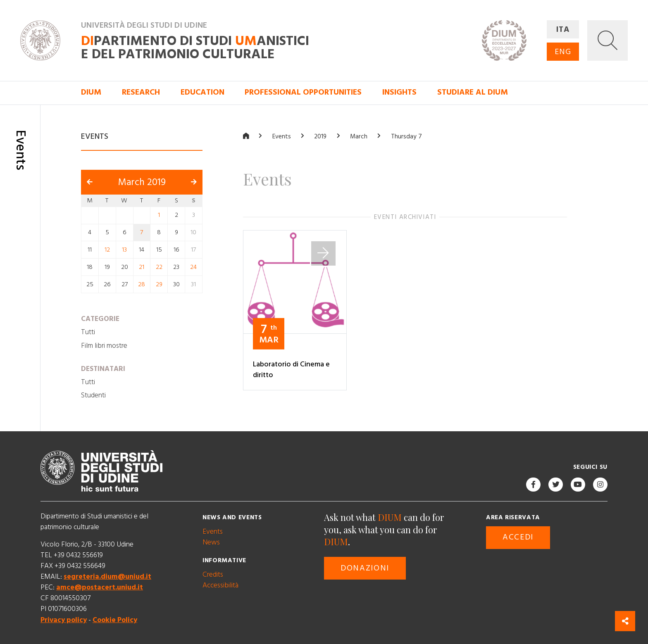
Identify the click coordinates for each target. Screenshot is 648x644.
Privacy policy (64, 620)
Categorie (100, 318)
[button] (607, 40)
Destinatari (103, 368)
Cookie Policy (115, 620)
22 (159, 267)
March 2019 (142, 182)
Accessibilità (220, 585)
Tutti (88, 332)
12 (107, 250)
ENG (563, 52)
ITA (563, 30)
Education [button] (202, 92)
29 (159, 284)
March (359, 137)
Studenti (93, 395)
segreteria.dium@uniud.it (107, 577)
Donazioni (365, 568)
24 (193, 267)
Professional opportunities (303, 92)
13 (124, 250)
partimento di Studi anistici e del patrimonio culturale (195, 48)
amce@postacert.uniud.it (100, 587)
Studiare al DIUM (473, 92)
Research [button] (141, 92)
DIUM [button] (91, 92)
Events (282, 137)
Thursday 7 (406, 137)
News (211, 542)
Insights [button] (399, 92)
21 (142, 267)
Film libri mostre (104, 345)
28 (142, 284)
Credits (213, 574)
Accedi (518, 537)
